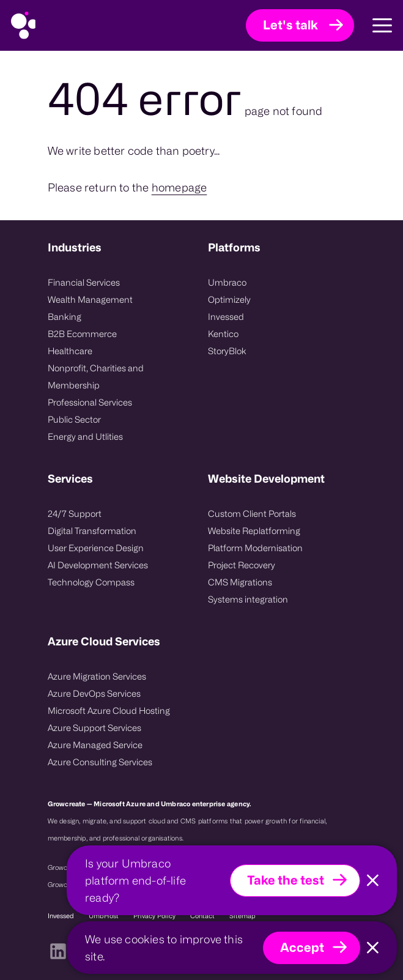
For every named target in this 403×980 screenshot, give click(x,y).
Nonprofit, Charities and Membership (96, 377)
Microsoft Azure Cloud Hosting (109, 711)
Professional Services (90, 402)
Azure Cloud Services (104, 641)
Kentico (223, 334)
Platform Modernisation (255, 548)
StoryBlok (227, 351)
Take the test (286, 880)
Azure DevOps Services (94, 693)
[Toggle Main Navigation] (373, 26)
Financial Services (84, 282)
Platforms (234, 247)
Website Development (266, 478)
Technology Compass (91, 582)
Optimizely (229, 299)
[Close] (373, 881)
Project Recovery (242, 565)
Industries (75, 247)
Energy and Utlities (85, 436)
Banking (65, 317)
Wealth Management (90, 299)
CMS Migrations (240, 582)
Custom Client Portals (252, 514)
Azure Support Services (94, 728)
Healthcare (70, 351)
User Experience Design (96, 548)
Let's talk (290, 25)
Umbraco (227, 282)
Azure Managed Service (95, 745)
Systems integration (248, 599)
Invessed (226, 317)
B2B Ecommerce (82, 334)
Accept (302, 947)
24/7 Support (75, 514)
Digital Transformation (92, 531)
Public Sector (74, 419)
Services (70, 478)
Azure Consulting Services (100, 762)
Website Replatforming (254, 531)
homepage (179, 187)
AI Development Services (98, 565)
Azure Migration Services (97, 676)
